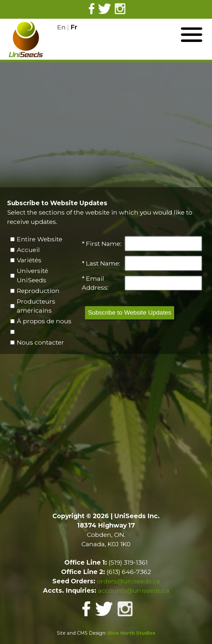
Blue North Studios (132, 633)
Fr (74, 27)
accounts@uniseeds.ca (134, 590)
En (61, 27)
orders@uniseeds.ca (128, 581)
